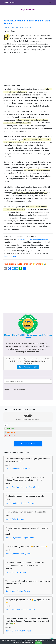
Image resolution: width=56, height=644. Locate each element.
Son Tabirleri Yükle (28, 443)
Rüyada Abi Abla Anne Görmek (18, 468)
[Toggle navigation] (50, 2)
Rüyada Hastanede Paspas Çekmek (20, 503)
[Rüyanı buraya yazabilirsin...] (28, 381)
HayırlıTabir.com (9, 2)
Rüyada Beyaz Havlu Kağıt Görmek (20, 538)
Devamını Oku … (11, 256)
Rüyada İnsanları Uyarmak (16, 572)
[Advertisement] (28, 70)
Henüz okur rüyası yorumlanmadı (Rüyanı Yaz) (17, 28)
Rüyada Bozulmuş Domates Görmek (20, 610)
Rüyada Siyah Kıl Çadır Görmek (18, 631)
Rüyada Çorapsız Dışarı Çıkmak (18, 554)
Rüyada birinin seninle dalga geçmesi (33, 239)
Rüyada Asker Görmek (15, 519)
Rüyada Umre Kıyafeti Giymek (18, 591)
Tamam (38, 643)
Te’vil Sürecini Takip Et (28, 367)
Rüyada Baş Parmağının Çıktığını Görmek (22, 487)
